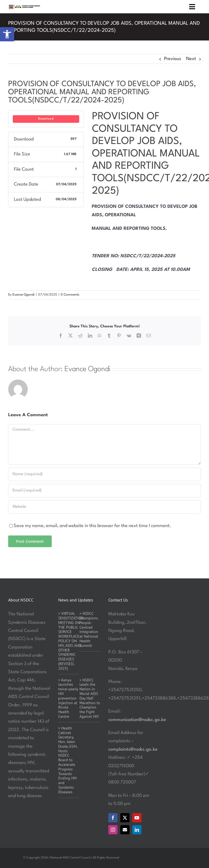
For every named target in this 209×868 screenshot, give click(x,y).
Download (46, 119)
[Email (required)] (104, 491)
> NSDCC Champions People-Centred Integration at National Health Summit (89, 629)
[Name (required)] (104, 474)
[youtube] (137, 818)
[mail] (125, 830)
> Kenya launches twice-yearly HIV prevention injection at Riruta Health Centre (68, 698)
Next (191, 59)
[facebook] (113, 818)
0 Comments (70, 295)
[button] (7, 34)
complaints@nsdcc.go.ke (133, 749)
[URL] (104, 507)
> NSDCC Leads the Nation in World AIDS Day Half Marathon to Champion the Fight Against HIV (90, 698)
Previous (173, 59)
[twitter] (125, 818)
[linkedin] (137, 830)
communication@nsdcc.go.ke (137, 720)
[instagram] (113, 830)
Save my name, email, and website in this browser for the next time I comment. (92, 526)
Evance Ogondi (24, 295)
